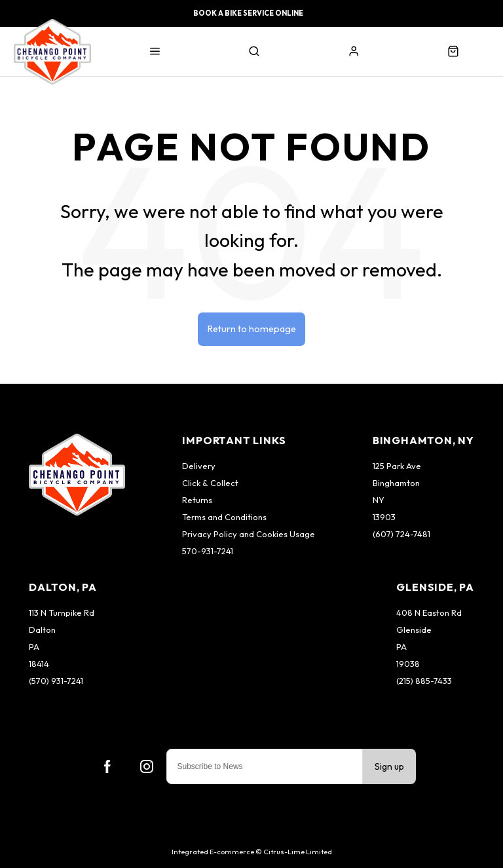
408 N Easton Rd (429, 613)
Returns (197, 500)
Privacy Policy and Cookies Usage (249, 534)
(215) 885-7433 (424, 681)
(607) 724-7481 (401, 534)
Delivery (199, 466)
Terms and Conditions (224, 517)
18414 (39, 664)
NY (379, 500)
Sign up (389, 766)
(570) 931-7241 (56, 681)
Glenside (414, 630)
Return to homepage (252, 329)
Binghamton (396, 483)
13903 (384, 517)
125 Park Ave (397, 466)
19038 (408, 664)
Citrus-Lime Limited (298, 852)
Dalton (42, 630)
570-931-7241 (208, 551)
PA (34, 647)
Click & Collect (210, 483)
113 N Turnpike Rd (62, 613)
